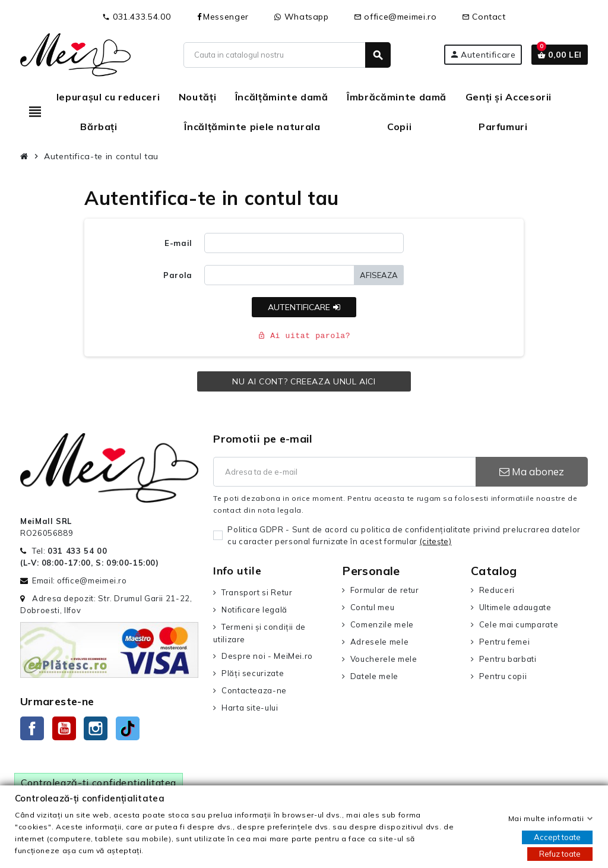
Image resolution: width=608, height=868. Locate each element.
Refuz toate (560, 854)
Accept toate (557, 837)
